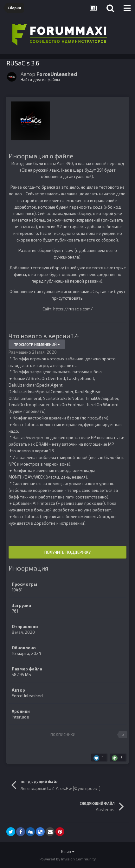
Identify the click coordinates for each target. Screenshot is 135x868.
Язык (68, 851)
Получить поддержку (67, 552)
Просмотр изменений (37, 344)
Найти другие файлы (40, 80)
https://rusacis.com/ (73, 309)
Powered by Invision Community (68, 859)
